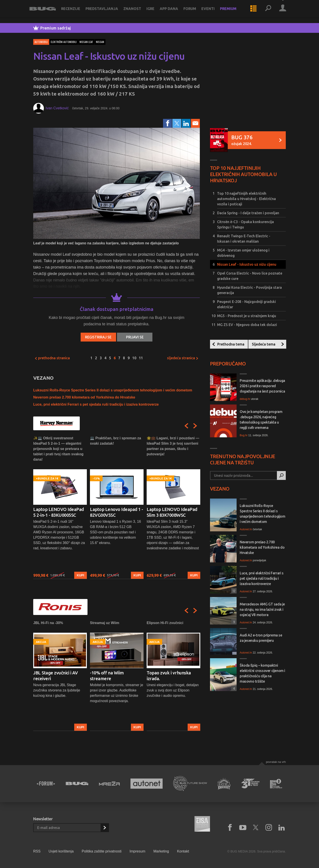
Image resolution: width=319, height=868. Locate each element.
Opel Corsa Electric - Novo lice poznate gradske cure (250, 276)
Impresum (137, 851)
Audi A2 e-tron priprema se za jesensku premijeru (261, 638)
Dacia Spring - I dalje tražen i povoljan (248, 213)
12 (233, 591)
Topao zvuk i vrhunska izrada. (169, 676)
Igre (154, 12)
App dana (173, 12)
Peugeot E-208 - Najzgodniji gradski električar (246, 304)
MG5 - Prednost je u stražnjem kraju (247, 316)
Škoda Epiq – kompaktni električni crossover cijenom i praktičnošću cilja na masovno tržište (262, 673)
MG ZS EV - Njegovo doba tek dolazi (247, 325)
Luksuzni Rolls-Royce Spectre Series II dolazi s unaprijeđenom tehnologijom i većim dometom (113, 390)
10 (134, 358)
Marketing (161, 851)
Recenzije (75, 12)
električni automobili (64, 42)
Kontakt (183, 851)
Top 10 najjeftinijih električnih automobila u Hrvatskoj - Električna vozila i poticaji (246, 199)
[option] (60, 507)
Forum (194, 12)
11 (141, 358)
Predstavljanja (106, 12)
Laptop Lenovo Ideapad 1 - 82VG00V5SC (117, 512)
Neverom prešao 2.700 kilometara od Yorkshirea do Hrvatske (84, 397)
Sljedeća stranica (183, 358)
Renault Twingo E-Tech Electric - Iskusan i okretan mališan (244, 239)
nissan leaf (86, 42)
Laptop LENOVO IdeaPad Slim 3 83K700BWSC (172, 512)
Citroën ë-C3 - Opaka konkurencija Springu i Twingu (245, 224)
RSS (37, 851)
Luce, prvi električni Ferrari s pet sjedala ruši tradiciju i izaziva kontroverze (96, 404)
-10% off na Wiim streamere (107, 676)
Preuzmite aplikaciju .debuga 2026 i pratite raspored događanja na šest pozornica (262, 386)
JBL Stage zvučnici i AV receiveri (56, 676)
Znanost (136, 12)
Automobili (41, 42)
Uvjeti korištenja (61, 851)
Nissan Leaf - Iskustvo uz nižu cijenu (247, 264)
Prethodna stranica (52, 358)
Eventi (212, 12)
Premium (232, 12)
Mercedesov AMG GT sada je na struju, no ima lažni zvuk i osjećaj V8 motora (262, 609)
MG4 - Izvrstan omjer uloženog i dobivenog (243, 253)
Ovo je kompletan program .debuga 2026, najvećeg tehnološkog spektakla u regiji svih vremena (261, 420)
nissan (100, 42)
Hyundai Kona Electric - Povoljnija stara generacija (249, 290)
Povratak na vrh (276, 762)
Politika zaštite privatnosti (102, 851)
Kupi (81, 575)
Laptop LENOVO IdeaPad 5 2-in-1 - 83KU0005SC (59, 512)
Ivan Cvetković (57, 108)
